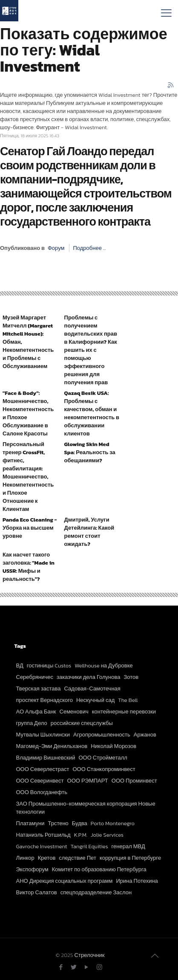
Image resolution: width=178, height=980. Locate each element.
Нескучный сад (95, 700)
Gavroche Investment (42, 846)
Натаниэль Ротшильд (43, 835)
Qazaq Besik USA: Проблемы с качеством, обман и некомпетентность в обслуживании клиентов (92, 413)
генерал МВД (128, 846)
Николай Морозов (113, 746)
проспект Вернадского (44, 700)
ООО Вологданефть (42, 792)
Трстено (58, 823)
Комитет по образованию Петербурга (99, 869)
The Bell (128, 700)
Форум (56, 248)
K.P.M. (81, 835)
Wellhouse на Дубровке (104, 665)
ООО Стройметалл (103, 758)
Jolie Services (107, 835)
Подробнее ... (89, 248)
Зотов (131, 677)
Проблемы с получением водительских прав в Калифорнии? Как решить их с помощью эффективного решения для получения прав (91, 350)
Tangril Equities (89, 846)
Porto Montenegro (113, 823)
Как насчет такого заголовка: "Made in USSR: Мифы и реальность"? (29, 567)
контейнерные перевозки (124, 712)
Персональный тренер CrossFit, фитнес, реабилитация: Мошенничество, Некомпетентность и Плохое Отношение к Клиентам (28, 477)
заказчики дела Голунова (89, 677)
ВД (20, 665)
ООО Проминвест (134, 781)
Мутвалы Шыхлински (43, 735)
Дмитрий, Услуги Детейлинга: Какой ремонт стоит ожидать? (89, 532)
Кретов (47, 858)
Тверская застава (39, 689)
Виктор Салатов (37, 892)
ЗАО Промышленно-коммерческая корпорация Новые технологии (86, 808)
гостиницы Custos (49, 665)
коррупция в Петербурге (130, 858)
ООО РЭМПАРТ (88, 781)
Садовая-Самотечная (92, 689)
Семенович (74, 712)
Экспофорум (32, 869)
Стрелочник (90, 955)
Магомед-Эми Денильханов (52, 746)
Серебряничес (35, 677)
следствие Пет (78, 858)
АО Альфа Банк (36, 712)
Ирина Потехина (137, 881)
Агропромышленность (102, 735)
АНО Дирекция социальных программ (65, 881)
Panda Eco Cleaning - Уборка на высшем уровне (30, 528)
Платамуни (30, 823)
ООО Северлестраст (43, 769)
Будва (80, 823)
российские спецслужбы (82, 723)
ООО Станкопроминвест (104, 769)
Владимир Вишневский (46, 758)
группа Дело (32, 723)
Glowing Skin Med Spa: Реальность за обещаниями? (90, 452)
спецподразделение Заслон (96, 892)
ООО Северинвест (40, 781)
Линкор (25, 858)
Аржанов (145, 735)
